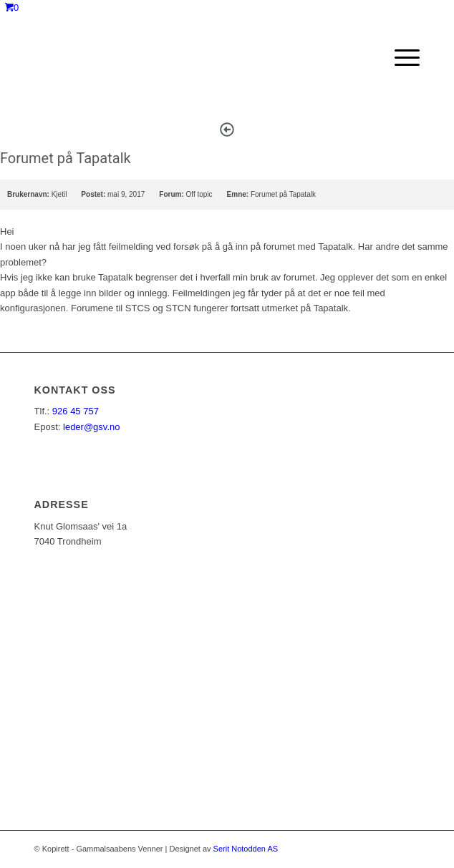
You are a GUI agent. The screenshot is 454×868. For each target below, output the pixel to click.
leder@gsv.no (91, 427)
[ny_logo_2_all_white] (189, 58)
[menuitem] (400, 58)
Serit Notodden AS (246, 849)
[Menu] (400, 58)
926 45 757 (76, 411)
